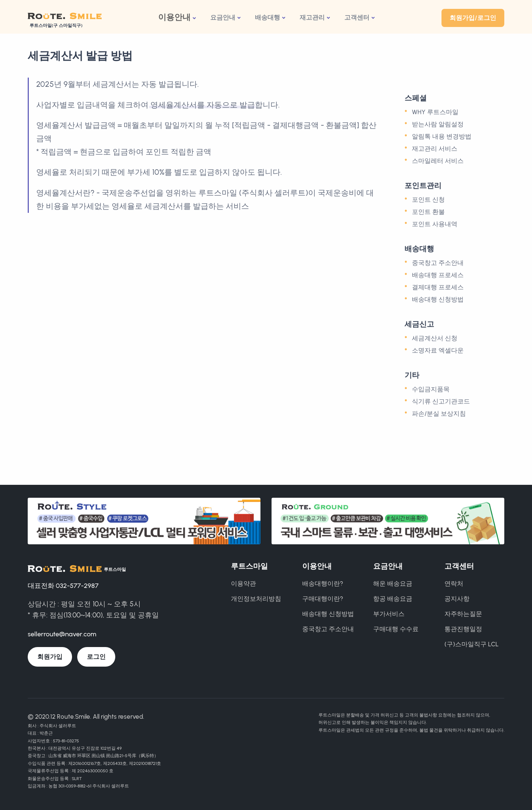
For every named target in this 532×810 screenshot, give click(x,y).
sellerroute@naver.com (64, 634)
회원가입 (50, 657)
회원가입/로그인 (473, 18)
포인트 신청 (428, 200)
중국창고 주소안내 (438, 263)
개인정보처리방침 (256, 599)
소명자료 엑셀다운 (438, 350)
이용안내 (174, 17)
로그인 (96, 657)
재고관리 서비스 (435, 149)
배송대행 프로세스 (438, 275)
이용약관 (243, 583)
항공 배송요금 (393, 599)
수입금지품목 (431, 389)
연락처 (454, 583)
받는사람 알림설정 (438, 124)
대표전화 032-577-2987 (64, 585)
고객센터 (357, 17)
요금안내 (223, 17)
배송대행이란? (323, 583)
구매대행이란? (323, 599)
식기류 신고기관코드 (441, 401)
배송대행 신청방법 (438, 299)
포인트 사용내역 (435, 224)
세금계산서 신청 (435, 338)
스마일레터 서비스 (438, 161)
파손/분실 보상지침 (439, 413)
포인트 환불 (428, 212)
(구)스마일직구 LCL (472, 644)
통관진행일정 (463, 629)
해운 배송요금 (393, 583)
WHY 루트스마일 (435, 112)
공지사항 (457, 599)
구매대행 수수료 (396, 629)
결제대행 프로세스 (438, 287)
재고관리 (312, 17)
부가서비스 (389, 614)
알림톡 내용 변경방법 (442, 136)
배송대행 (267, 17)
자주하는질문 (463, 614)
